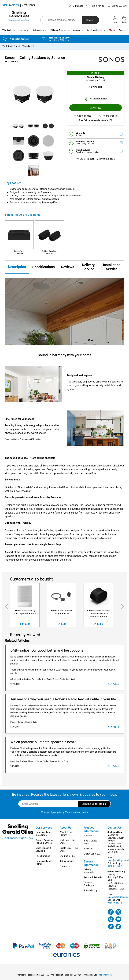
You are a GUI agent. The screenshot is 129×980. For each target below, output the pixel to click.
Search (86, 20)
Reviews (68, 268)
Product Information (91, 831)
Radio (49, 681)
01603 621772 (115, 904)
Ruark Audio (71, 681)
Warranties (89, 837)
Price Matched (43, 857)
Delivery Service (88, 268)
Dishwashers (38, 31)
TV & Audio (7, 31)
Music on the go (35, 763)
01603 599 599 (117, 6)
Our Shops (76, 6)
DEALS (112, 31)
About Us (66, 829)
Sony (66, 763)
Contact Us (115, 829)
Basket (124, 20)
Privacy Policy (90, 892)
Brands (122, 31)
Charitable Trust (68, 857)
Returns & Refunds (93, 879)
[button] (82, 117)
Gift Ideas (14, 681)
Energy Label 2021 (93, 855)
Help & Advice (95, 6)
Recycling (88, 850)
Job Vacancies (67, 862)
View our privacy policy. (77, 813)
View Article (113, 685)
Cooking (77, 31)
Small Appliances (95, 31)
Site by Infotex (105, 976)
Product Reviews (39, 681)
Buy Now (96, 109)
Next (123, 608)
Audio (18, 48)
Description (17, 268)
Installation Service (112, 268)
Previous (6, 608)
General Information (91, 864)
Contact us (65, 867)
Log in (115, 20)
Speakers (28, 48)
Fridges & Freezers (59, 31)
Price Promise (100, 100)
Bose (13, 763)
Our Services (44, 829)
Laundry (22, 31)
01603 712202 (115, 867)
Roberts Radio (59, 681)
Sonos (60, 763)
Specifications (44, 268)
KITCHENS (28, 6)
